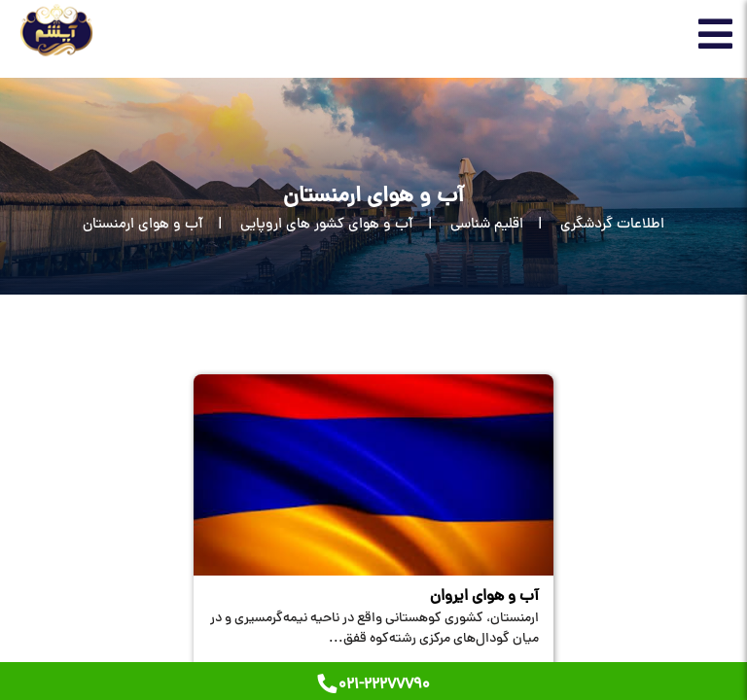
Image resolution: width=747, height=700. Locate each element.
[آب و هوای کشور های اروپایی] (308, 225)
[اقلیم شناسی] (468, 225)
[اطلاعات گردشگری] (594, 225)
